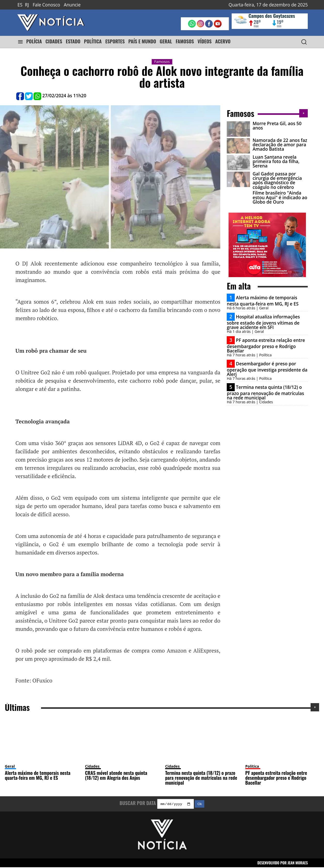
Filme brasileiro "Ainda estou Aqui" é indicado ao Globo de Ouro (280, 197)
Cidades (92, 766)
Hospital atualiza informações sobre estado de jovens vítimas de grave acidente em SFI (263, 322)
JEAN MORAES (298, 863)
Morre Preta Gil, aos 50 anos (277, 126)
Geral (10, 766)
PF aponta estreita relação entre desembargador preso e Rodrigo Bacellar (266, 345)
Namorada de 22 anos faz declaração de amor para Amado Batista (280, 145)
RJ (27, 5)
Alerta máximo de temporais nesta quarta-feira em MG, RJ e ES (263, 301)
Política (252, 766)
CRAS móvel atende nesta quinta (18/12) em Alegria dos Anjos (116, 775)
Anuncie (72, 5)
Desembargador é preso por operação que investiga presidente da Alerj (267, 369)
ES (20, 5)
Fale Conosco (46, 5)
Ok (200, 805)
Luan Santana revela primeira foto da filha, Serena (276, 162)
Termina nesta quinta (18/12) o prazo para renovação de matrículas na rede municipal (265, 392)
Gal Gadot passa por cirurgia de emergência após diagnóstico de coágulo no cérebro (277, 180)
